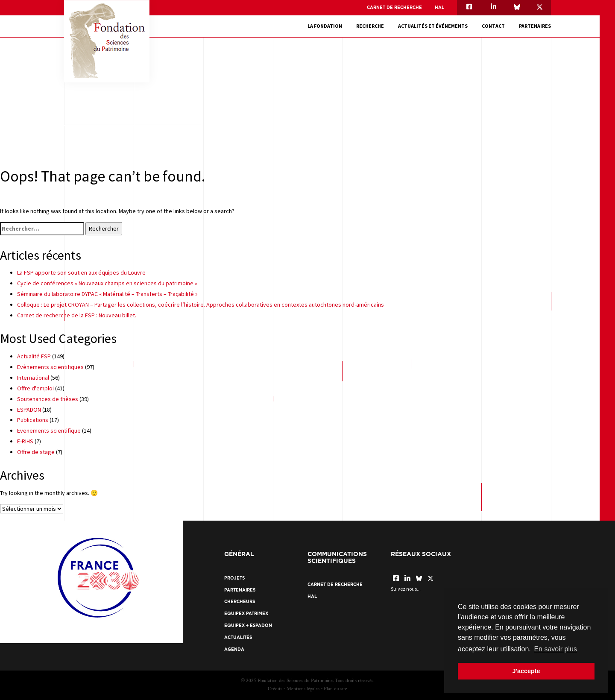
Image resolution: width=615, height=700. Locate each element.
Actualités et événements (433, 26)
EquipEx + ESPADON (248, 625)
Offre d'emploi (35, 388)
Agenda (234, 649)
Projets (234, 578)
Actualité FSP (34, 356)
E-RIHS (25, 441)
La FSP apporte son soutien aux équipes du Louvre (81, 272)
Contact (493, 26)
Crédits (275, 689)
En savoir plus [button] (555, 649)
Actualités (238, 637)
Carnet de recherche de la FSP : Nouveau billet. (77, 315)
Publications (33, 420)
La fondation (325, 26)
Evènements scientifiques (50, 367)
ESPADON (29, 410)
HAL (439, 7)
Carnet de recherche (394, 7)
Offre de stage (36, 452)
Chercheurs (240, 602)
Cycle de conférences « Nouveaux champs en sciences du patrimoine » (107, 283)
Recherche (370, 26)
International (33, 378)
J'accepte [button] (526, 671)
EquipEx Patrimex (246, 614)
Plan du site (335, 689)
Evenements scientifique (49, 431)
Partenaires (535, 26)
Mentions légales (303, 689)
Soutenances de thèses (48, 399)
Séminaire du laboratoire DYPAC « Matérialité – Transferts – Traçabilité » (107, 294)
